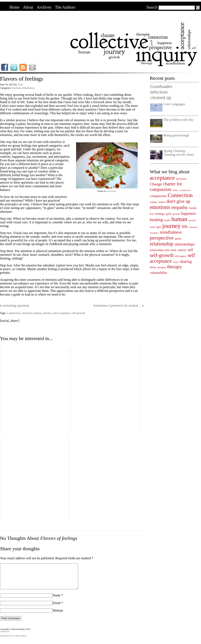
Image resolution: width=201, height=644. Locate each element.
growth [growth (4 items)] (176, 214)
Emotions (17, 88)
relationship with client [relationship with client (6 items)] (163, 250)
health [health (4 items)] (167, 220)
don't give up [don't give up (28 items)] (178, 201)
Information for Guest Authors (13, 641)
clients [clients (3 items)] (175, 190)
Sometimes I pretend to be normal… (117, 305)
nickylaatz (111, 191)
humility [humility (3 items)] (192, 220)
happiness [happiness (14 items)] (188, 213)
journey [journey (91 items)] (171, 226)
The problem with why (178, 120)
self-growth (78, 313)
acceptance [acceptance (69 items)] (162, 178)
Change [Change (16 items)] (156, 184)
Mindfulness (29, 88)
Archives (44, 7)
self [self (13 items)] (190, 250)
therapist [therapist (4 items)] (162, 267)
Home (14, 7)
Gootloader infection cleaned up (161, 92)
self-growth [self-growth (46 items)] (162, 255)
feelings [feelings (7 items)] (160, 214)
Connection (14, 313)
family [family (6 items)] (193, 208)
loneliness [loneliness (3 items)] (193, 227)
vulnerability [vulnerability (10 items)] (158, 273)
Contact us (5, 636)
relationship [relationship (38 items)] (162, 244)
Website (58, 615)
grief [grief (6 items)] (169, 214)
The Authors (65, 7)
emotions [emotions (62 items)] (160, 207)
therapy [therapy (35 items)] (174, 267)
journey (47, 313)
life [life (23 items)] (185, 226)
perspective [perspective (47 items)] (162, 238)
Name (57, 600)
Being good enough (176, 135)
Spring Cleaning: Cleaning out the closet (179, 153)
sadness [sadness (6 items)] (182, 250)
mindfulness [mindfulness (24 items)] (171, 232)
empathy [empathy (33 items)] (180, 207)
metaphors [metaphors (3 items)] (154, 233)
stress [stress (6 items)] (153, 267)
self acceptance (62, 313)
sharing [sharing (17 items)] (186, 261)
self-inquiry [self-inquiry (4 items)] (181, 256)
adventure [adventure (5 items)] (181, 179)
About (28, 7)
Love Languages (174, 104)
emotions (27, 313)
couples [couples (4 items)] (162, 202)
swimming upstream (16, 305)
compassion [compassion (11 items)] (158, 196)
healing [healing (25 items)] (156, 220)
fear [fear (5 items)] (152, 214)
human (38, 313)
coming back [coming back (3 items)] (185, 190)
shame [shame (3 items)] (176, 262)
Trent (20, 84)
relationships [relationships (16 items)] (185, 244)
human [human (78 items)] (179, 219)
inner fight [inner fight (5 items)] (155, 227)
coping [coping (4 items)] (153, 202)
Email (57, 608)
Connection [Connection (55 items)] (180, 195)
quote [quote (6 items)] (178, 239)
